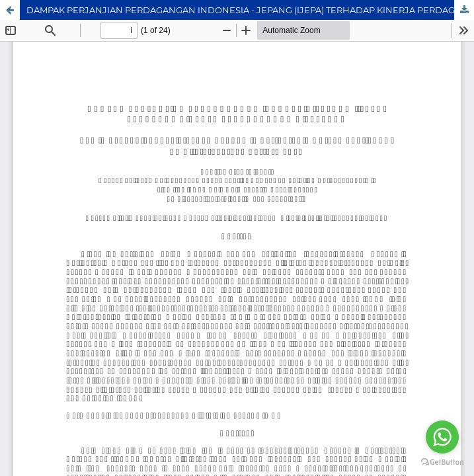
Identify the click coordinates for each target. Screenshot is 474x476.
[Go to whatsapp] (442, 437)
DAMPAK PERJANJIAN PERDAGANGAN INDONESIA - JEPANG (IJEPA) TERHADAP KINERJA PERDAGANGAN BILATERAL (250, 10)
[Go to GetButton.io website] (442, 462)
